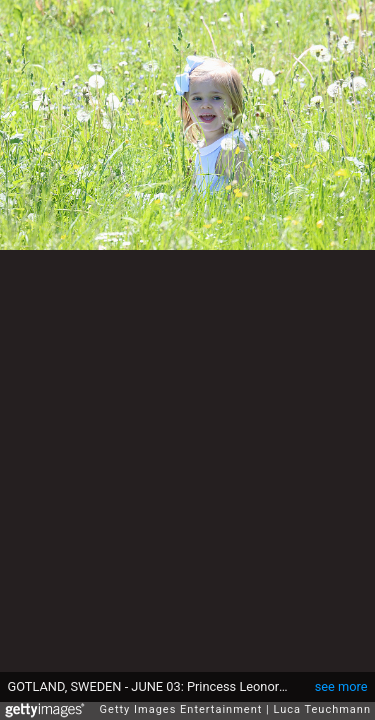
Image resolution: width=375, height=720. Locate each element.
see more (341, 676)
